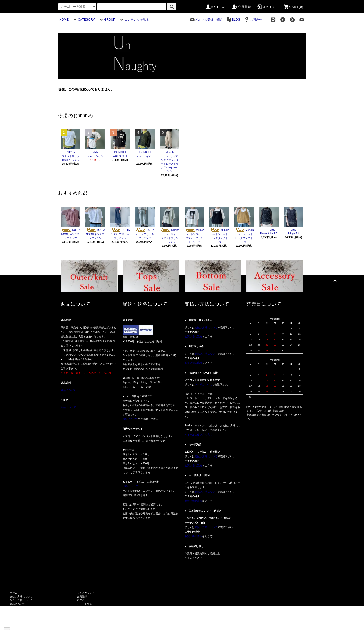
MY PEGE (216, 7)
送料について (130, 419)
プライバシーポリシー (22, 612)
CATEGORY (83, 20)
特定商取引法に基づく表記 (25, 608)
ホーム (14, 593)
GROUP (107, 20)
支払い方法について (206, 327)
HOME (64, 20)
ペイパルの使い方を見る (198, 435)
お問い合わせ (84, 608)
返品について (68, 390)
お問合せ (253, 20)
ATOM (21, 623)
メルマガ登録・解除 (206, 20)
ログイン (266, 7)
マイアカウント (86, 593)
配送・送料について (21, 600)
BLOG (233, 20)
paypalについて (203, 385)
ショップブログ (19, 619)
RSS (13, 623)
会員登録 (242, 7)
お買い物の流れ (193, 336)
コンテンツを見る (134, 20)
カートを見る (84, 604)
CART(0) (293, 7)
